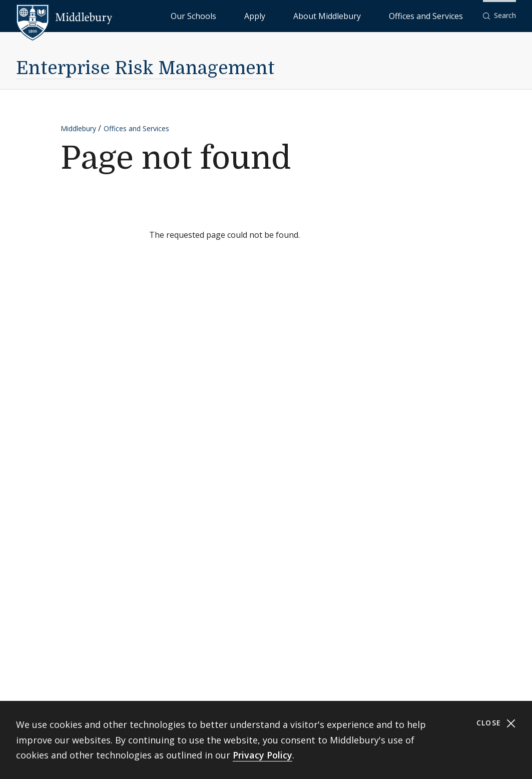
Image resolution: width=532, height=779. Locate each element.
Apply (315, 15)
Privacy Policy (262, 755)
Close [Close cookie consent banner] (496, 723)
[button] (499, 16)
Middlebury (78, 128)
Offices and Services (438, 15)
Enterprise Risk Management (145, 68)
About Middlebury (365, 15)
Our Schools (275, 15)
